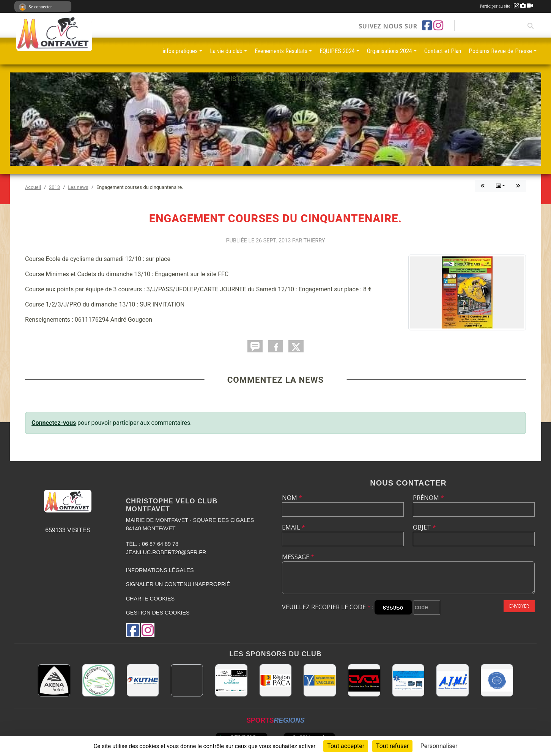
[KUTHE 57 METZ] (143, 680)
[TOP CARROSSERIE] (231, 680)
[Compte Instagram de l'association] (438, 25)
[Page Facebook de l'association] (427, 25)
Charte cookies (150, 599)
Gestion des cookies (158, 613)
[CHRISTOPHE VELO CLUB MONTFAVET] (364, 680)
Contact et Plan (443, 51)
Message (298, 557)
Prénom (428, 498)
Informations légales (160, 570)
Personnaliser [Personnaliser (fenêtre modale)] (439, 746)
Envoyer (519, 606)
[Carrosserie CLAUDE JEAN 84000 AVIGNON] (98, 680)
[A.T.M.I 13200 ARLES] (453, 680)
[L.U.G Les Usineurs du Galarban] (497, 680)
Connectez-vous (54, 423)
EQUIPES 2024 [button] (337, 51)
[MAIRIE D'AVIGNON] (187, 680)
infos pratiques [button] (180, 51)
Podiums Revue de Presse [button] (500, 51)
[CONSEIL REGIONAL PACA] (276, 680)
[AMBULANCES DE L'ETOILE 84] (409, 680)
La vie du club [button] (226, 51)
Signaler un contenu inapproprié (178, 584)
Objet (424, 527)
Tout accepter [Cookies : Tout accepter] (346, 746)
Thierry (314, 241)
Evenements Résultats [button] (281, 51)
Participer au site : (506, 6)
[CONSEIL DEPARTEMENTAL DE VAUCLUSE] (320, 680)
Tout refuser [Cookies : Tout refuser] (392, 746)
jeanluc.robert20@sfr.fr (166, 552)
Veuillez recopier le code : (328, 607)
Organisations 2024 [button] (390, 51)
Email (294, 527)
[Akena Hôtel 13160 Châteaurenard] (54, 680)
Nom (292, 498)
